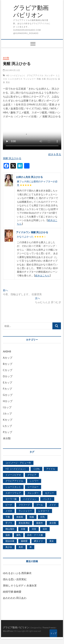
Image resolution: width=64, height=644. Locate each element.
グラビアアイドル (35, 75)
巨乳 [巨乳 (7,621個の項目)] (43, 517)
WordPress (8, 631)
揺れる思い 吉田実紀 (15, 579)
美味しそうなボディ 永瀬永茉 (20, 585)
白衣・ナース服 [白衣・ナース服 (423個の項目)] (35, 535)
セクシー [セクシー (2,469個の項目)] (49, 493)
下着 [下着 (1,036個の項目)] (8, 517)
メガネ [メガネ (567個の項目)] (9, 511)
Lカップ (7, 426)
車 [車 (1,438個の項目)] (31, 547)
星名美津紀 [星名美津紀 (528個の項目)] (24, 523)
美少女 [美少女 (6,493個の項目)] (9, 547)
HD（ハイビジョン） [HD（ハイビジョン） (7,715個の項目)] (16, 469)
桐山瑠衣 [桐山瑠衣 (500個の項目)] (10, 529)
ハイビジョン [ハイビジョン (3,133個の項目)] (30, 499)
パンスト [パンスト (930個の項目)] (47, 499)
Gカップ (8, 395)
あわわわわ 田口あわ (15, 598)
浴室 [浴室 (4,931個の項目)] (34, 529)
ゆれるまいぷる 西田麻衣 (17, 573)
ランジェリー (29, 79)
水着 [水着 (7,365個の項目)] (23, 529)
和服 (39, 79)
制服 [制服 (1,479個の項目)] (32, 517)
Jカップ (7, 413)
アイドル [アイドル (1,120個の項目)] (51, 469)
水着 (44, 79)
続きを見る (55, 154)
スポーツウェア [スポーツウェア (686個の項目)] (13, 493)
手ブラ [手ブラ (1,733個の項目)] (9, 523)
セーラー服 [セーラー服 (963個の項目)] (11, 499)
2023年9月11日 (11, 70)
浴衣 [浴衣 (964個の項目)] (45, 529)
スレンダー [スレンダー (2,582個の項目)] (33, 493)
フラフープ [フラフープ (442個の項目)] (24, 505)
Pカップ (8, 432)
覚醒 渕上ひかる (12, 158)
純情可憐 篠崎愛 (12, 592)
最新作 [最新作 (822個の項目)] (40, 523)
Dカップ (8, 376)
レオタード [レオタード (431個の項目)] (44, 511)
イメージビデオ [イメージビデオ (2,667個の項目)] (13, 475)
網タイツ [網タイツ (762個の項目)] (38, 541)
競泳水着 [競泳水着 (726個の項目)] (10, 541)
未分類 (6, 58)
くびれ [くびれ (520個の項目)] (36, 469)
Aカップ (8, 358)
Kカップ (8, 420)
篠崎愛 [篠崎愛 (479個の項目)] (24, 541)
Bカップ (8, 364)
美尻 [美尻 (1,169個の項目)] (21, 547)
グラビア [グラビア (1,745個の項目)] (32, 475)
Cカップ (8, 370)
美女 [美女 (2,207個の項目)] (52, 541)
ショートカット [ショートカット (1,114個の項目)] (13, 487)
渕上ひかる (52, 79)
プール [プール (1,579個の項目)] (40, 505)
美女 (8, 82)
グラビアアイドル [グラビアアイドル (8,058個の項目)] (14, 481)
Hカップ (8, 401)
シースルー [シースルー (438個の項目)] (33, 487)
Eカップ (8, 382)
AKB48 (7, 351)
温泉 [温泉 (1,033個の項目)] (8, 535)
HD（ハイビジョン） (16, 75)
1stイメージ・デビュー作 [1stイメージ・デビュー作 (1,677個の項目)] (18, 463)
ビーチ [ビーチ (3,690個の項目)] (9, 505)
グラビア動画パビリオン (31, 11)
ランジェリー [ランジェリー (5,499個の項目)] (25, 511)
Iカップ (7, 407)
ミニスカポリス (15, 79)
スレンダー (50, 75)
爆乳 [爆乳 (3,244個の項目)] (19, 535)
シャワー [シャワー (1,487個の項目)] (34, 481)
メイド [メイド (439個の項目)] (53, 505)
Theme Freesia (49, 628)
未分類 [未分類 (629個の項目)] (53, 523)
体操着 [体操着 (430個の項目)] (20, 517)
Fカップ (7, 389)
